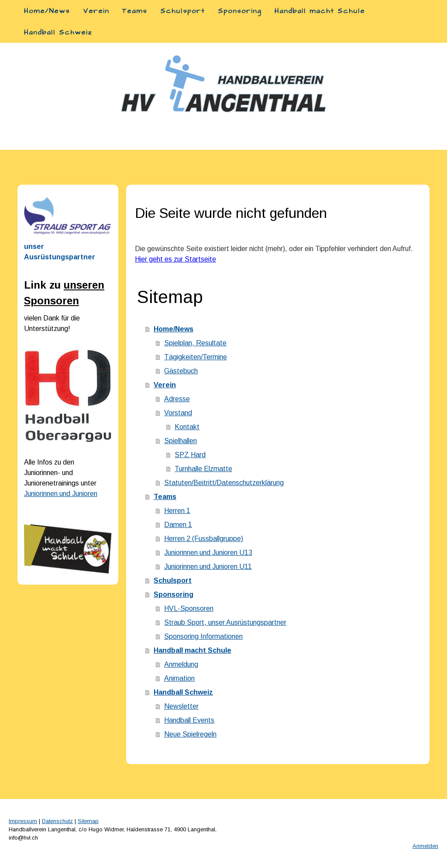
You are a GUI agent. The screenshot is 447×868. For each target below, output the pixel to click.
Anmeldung (181, 664)
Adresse (177, 399)
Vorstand (178, 413)
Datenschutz (57, 821)
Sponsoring (240, 11)
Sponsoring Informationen (203, 636)
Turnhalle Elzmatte (203, 469)
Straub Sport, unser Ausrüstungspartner (225, 622)
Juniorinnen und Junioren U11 (208, 567)
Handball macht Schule (320, 11)
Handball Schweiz (58, 32)
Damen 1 (178, 525)
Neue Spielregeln (190, 734)
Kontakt (187, 427)
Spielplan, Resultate (195, 343)
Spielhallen (181, 441)
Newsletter (181, 706)
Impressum (23, 821)
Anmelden (425, 846)
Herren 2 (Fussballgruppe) (204, 539)
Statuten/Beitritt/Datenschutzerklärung (224, 483)
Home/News (47, 11)
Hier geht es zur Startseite (175, 259)
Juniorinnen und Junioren (61, 494)
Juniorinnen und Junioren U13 (208, 553)
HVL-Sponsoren (189, 608)
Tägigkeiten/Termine (196, 357)
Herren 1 (177, 511)
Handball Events (189, 720)
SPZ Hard (190, 455)
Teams (135, 11)
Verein (96, 11)
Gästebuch (181, 371)
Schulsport (182, 11)
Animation (179, 678)
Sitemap (88, 821)
